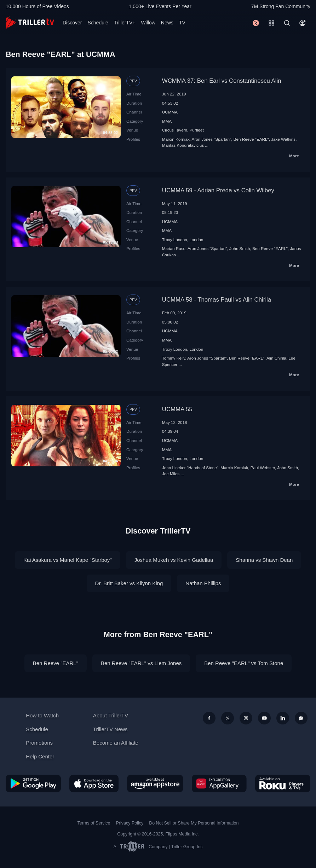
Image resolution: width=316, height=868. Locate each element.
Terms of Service (94, 823)
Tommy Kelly (174, 358)
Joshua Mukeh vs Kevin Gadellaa (174, 560)
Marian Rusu (174, 248)
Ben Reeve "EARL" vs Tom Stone (244, 663)
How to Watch (42, 715)
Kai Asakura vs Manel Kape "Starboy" (68, 560)
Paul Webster (263, 468)
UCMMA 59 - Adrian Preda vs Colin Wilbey (218, 190)
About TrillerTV (111, 715)
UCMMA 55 (177, 409)
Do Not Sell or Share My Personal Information (194, 823)
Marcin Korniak (176, 139)
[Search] (287, 23)
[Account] (303, 23)
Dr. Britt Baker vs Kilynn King (129, 583)
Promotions (39, 743)
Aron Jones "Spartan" (212, 139)
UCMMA (170, 112)
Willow (148, 23)
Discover (72, 23)
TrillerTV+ (125, 23)
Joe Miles (171, 474)
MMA (167, 121)
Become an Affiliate (116, 743)
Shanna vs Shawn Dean (264, 560)
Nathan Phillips (203, 583)
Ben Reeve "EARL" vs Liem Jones (141, 663)
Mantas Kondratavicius (183, 145)
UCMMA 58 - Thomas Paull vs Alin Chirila (217, 300)
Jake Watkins (283, 139)
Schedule (98, 23)
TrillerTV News (110, 729)
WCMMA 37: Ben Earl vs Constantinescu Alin (222, 81)
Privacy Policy (130, 823)
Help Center (40, 756)
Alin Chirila (276, 358)
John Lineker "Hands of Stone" (190, 468)
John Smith (240, 248)
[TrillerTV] (30, 23)
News (167, 23)
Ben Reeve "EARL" (251, 139)
